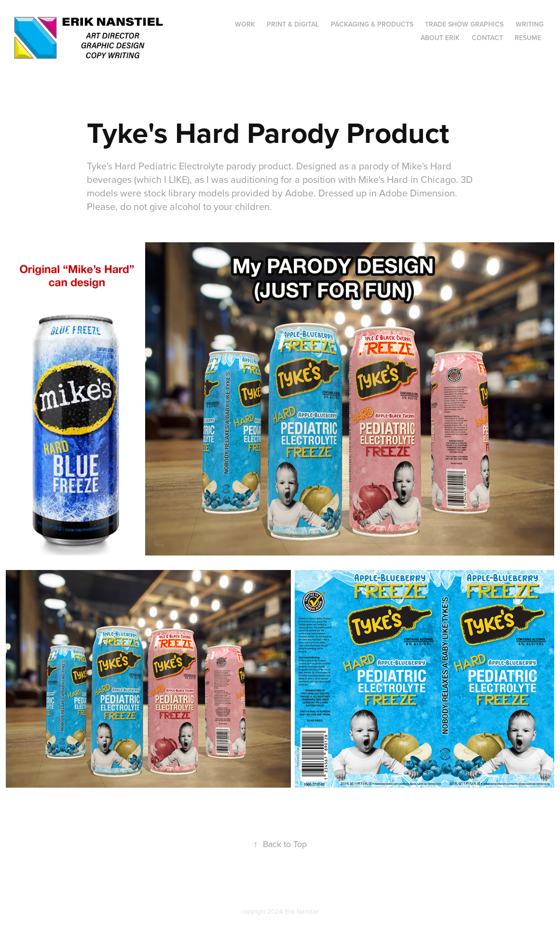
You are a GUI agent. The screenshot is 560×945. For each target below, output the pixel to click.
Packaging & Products (372, 24)
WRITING (530, 24)
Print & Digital (293, 24)
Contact (487, 38)
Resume (528, 38)
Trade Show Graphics (464, 24)
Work (245, 24)
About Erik (440, 38)
